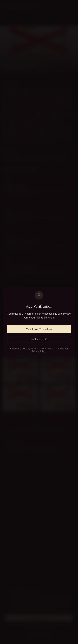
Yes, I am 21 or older (39, 329)
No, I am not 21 (39, 339)
